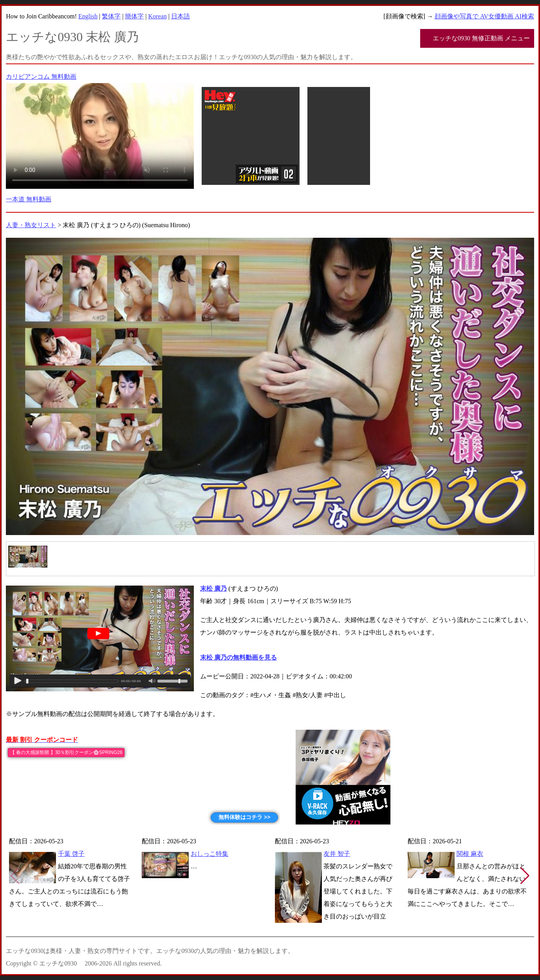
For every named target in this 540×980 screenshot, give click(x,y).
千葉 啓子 (71, 854)
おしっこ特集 (209, 854)
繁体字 (111, 16)
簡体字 (134, 16)
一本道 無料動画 (29, 199)
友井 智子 (337, 854)
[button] (525, 876)
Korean (158, 16)
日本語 (181, 16)
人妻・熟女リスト (31, 225)
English (88, 16)
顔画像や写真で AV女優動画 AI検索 (484, 16)
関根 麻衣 (470, 854)
